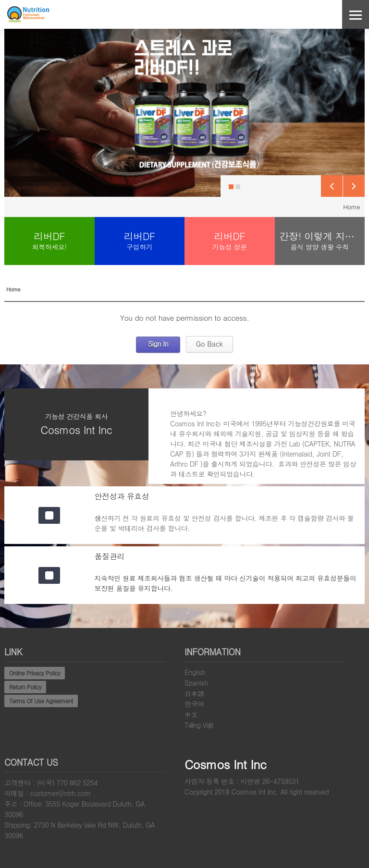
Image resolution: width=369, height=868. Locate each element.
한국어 (194, 704)
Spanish (196, 683)
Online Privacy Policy (35, 673)
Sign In (158, 344)
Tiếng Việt (199, 725)
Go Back (209, 344)
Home (351, 207)
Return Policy (25, 687)
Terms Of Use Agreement (41, 701)
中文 (191, 714)
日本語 (194, 693)
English (195, 672)
